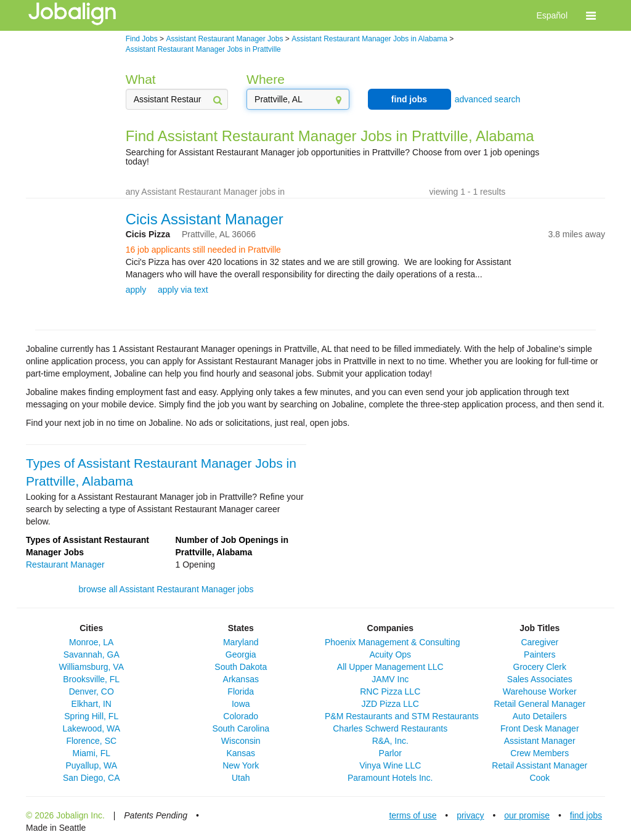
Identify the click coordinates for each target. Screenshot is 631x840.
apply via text (183, 290)
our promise (527, 815)
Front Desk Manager (540, 728)
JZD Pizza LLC (390, 704)
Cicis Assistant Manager (205, 219)
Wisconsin (241, 741)
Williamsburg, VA (91, 667)
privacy (470, 815)
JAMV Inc (390, 679)
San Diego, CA (92, 778)
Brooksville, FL (91, 679)
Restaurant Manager (65, 565)
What (141, 79)
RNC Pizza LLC (390, 691)
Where (266, 79)
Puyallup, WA (91, 765)
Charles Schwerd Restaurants (390, 728)
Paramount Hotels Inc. (390, 778)
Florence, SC (91, 741)
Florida (241, 691)
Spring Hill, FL (91, 716)
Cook (539, 778)
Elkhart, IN (92, 704)
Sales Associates (540, 679)
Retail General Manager (539, 704)
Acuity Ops (390, 654)
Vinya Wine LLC (390, 765)
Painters (539, 654)
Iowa (241, 704)
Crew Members (539, 753)
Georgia (241, 654)
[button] (591, 15)
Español (552, 15)
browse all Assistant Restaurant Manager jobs (166, 589)
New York (241, 765)
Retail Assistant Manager (539, 765)
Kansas (241, 753)
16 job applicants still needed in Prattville (203, 250)
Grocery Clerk (540, 667)
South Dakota (241, 667)
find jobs (409, 99)
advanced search (488, 99)
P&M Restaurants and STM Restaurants (402, 716)
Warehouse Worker (540, 691)
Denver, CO (92, 691)
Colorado (241, 716)
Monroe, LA (91, 642)
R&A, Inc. (390, 741)
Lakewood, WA (91, 728)
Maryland (241, 642)
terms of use (413, 815)
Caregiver (539, 642)
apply (136, 290)
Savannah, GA (92, 654)
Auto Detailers (540, 716)
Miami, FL (92, 753)
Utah (241, 778)
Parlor (390, 753)
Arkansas (241, 679)
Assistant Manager (540, 741)
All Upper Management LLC (390, 667)
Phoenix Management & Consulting (392, 642)
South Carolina (241, 728)
